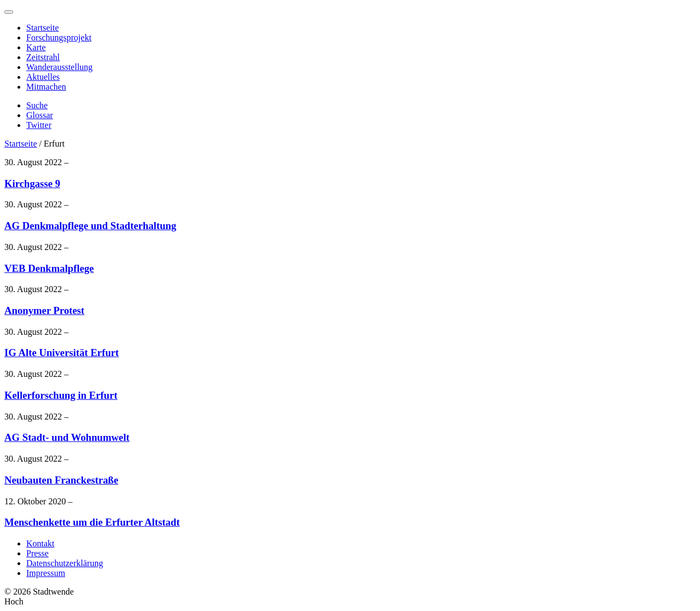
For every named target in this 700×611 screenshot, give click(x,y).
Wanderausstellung (59, 67)
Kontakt (40, 543)
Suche (37, 105)
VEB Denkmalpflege (49, 268)
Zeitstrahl (43, 57)
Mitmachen (46, 87)
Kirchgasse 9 (32, 184)
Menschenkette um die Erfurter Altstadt (92, 522)
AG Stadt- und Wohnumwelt (67, 437)
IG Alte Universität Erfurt (62, 353)
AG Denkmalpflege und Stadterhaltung (90, 226)
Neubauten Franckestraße (61, 480)
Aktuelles (43, 77)
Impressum (46, 573)
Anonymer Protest (44, 310)
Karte (36, 47)
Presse (37, 553)
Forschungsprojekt (59, 37)
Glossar (40, 115)
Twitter (39, 125)
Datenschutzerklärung (65, 563)
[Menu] (9, 12)
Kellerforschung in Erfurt (61, 395)
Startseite (43, 28)
